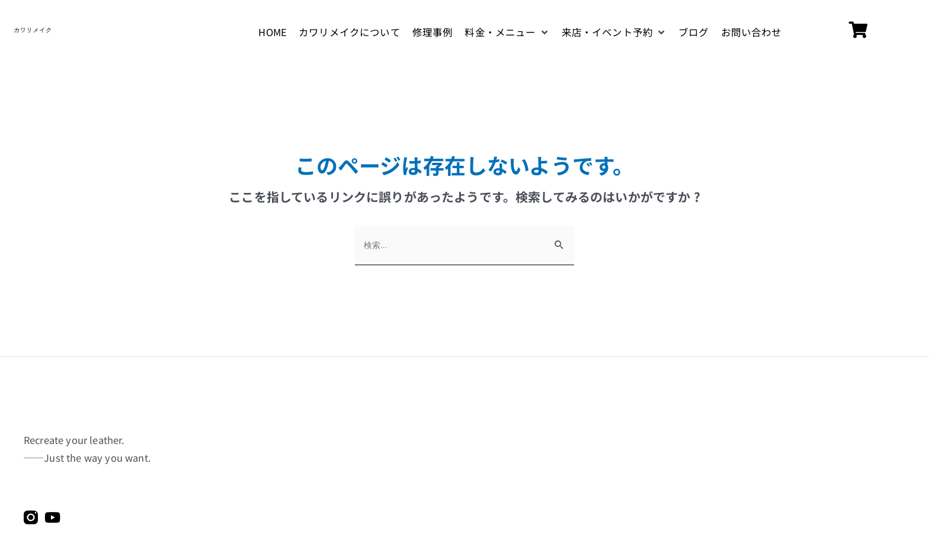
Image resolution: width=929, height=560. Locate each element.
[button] (507, 33)
